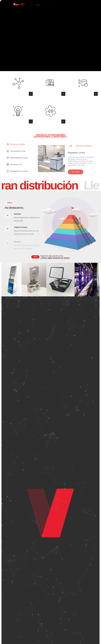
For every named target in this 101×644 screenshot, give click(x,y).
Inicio (38, 5)
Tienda (45, 5)
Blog (70, 5)
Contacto (78, 5)
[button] (76, 172)
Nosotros (53, 5)
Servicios (62, 5)
